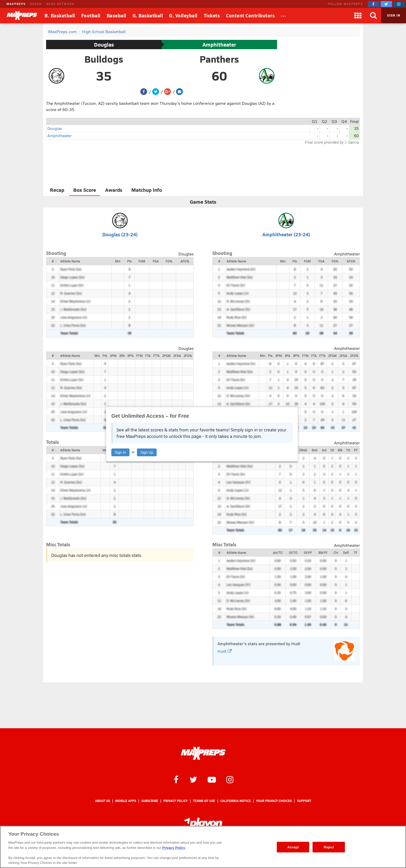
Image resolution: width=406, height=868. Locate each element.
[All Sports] (284, 16)
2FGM (166, 356)
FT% (156, 356)
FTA (148, 356)
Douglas (104, 45)
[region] (203, 847)
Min (118, 261)
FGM (142, 261)
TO (348, 450)
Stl (332, 450)
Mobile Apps (126, 801)
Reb (315, 450)
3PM (113, 356)
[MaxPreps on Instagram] (399, 4)
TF (356, 553)
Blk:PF (323, 553)
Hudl (225, 651)
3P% (130, 356)
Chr (336, 553)
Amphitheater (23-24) (286, 234)
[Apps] (358, 16)
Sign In (120, 452)
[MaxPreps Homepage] (203, 753)
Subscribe (150, 801)
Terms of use (204, 801)
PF (356, 450)
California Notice (236, 801)
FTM (139, 356)
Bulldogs (104, 59)
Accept (293, 847)
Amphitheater (219, 45)
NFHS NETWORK (60, 4)
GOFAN (36, 4)
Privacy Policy (176, 801)
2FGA (177, 356)
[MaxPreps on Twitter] (386, 4)
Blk (340, 450)
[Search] (373, 16)
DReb (303, 450)
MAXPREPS (16, 4)
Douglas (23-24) (120, 234)
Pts (129, 261)
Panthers (219, 59)
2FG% (188, 356)
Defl (346, 553)
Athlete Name (70, 261)
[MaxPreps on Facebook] (374, 4)
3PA (122, 356)
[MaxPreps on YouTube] (212, 779)
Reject (329, 847)
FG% (169, 261)
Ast (324, 450)
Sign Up (147, 452)
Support (304, 801)
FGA (156, 261)
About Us (103, 801)
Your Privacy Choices (274, 801)
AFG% (185, 261)
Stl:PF (308, 553)
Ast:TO (278, 553)
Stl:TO (293, 553)
